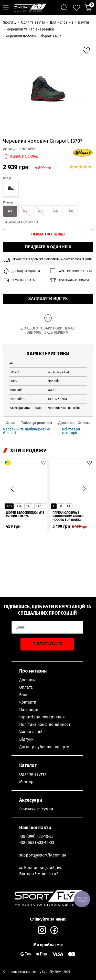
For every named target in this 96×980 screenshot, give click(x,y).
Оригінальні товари (69, 280)
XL (69, 506)
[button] (84, 489)
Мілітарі (27, 782)
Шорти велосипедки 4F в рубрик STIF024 (25, 514)
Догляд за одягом (22, 271)
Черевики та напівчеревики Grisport (27, 431)
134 (19, 506)
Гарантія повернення (71, 271)
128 (9, 506)
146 (39, 506)
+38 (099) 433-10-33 (36, 836)
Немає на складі (48, 234)
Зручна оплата (19, 280)
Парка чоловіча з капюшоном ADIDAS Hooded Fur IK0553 (68, 516)
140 (29, 506)
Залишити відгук (48, 299)
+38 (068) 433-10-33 (37, 843)
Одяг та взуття (33, 774)
